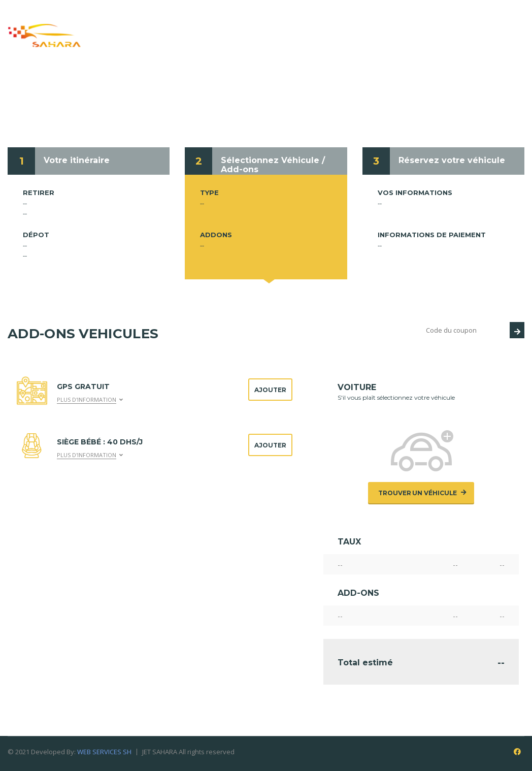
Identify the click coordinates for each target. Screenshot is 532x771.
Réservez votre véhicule (452, 160)
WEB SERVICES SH (104, 752)
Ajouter (270, 390)
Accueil (137, 24)
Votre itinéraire (77, 160)
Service (279, 24)
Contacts (304, 40)
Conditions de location (437, 24)
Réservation (341, 24)
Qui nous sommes (208, 24)
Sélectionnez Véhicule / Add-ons (273, 165)
